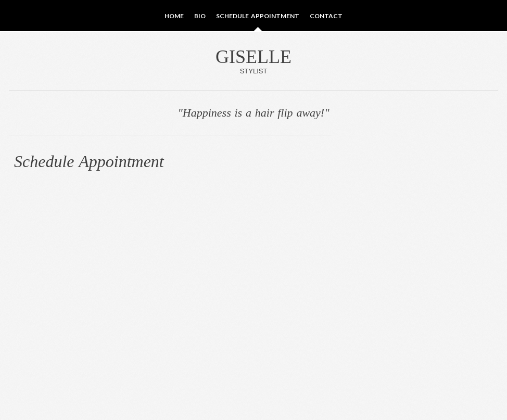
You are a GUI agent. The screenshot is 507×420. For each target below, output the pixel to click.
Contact (326, 16)
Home (174, 16)
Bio (200, 16)
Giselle (253, 60)
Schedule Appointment (257, 16)
